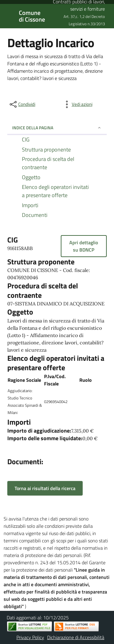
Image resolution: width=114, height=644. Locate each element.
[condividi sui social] (22, 104)
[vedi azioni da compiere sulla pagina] (77, 104)
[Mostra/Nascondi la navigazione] (7, 16)
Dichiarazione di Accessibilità (76, 637)
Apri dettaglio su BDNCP (84, 246)
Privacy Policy (30, 637)
